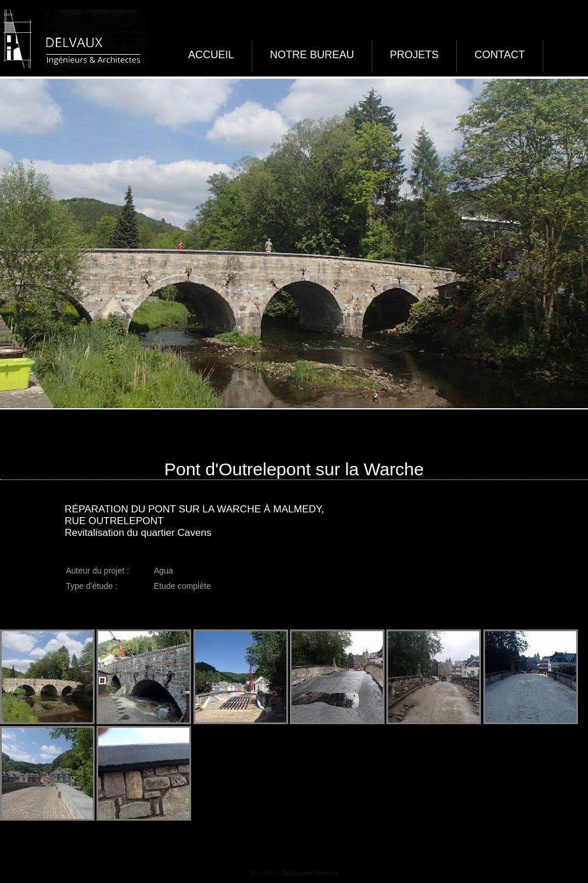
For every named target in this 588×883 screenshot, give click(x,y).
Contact (500, 55)
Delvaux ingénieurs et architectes (73, 39)
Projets (414, 55)
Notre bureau (312, 55)
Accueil (211, 55)
